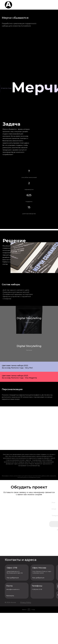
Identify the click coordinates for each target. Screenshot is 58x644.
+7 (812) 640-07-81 (37, 620)
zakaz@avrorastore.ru (13, 620)
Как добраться (13, 609)
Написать (10, 627)
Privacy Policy (26, 634)
